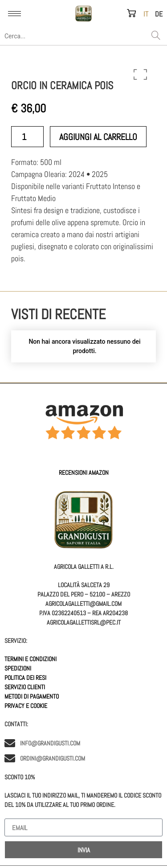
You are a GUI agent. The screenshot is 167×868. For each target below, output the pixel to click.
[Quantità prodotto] (27, 137)
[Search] (156, 36)
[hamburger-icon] (14, 14)
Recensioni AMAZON (84, 473)
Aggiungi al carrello (98, 137)
